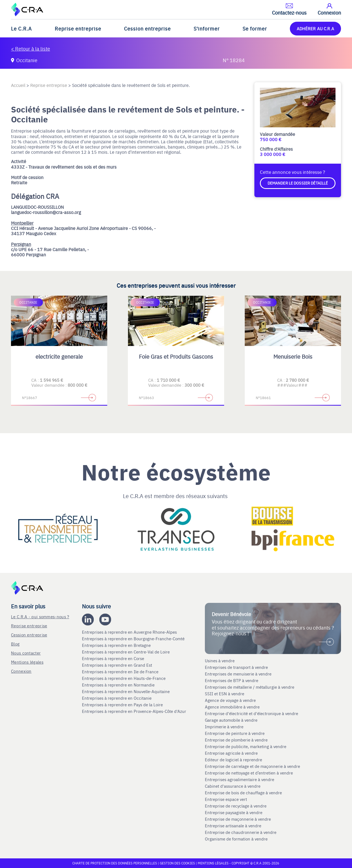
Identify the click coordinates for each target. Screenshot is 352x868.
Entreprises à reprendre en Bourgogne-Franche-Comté (134, 639)
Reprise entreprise (78, 28)
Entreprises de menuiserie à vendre (239, 674)
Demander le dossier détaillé (298, 183)
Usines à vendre (220, 661)
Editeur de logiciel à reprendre (233, 760)
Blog (15, 644)
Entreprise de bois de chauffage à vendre (243, 793)
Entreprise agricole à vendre (231, 753)
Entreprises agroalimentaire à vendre (240, 779)
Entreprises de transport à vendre (236, 667)
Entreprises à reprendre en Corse (114, 658)
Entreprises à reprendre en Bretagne (117, 645)
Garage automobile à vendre (232, 720)
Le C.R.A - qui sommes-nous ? (40, 616)
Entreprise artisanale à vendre (233, 826)
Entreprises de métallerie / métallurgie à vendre (250, 687)
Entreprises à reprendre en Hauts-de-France (124, 678)
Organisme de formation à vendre (236, 839)
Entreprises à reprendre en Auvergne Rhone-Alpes (130, 632)
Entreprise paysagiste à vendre (234, 812)
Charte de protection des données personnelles (115, 863)
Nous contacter (26, 653)
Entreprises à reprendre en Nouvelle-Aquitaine (126, 691)
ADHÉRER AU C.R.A (315, 28)
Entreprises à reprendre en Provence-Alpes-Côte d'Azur (135, 711)
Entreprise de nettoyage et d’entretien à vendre (249, 773)
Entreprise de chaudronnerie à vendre (241, 832)
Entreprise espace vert (226, 799)
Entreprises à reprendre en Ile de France (121, 672)
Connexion (21, 671)
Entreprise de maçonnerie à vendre (238, 819)
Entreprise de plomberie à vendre (236, 740)
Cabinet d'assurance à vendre (233, 786)
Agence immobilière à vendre (233, 707)
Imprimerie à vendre (225, 727)
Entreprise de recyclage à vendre (236, 806)
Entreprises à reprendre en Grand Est (118, 665)
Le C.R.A (21, 28)
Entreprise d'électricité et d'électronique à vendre (251, 713)
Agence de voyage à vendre (231, 700)
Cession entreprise (147, 28)
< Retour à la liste (31, 49)
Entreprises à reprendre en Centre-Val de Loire (126, 652)
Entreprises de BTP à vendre (232, 680)
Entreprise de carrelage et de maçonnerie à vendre (252, 766)
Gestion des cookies (178, 863)
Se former (255, 28)
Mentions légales (27, 662)
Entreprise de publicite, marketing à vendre (246, 746)
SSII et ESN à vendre (225, 694)
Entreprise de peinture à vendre (235, 733)
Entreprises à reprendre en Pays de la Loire (122, 705)
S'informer (207, 28)
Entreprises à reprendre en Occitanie (117, 698)
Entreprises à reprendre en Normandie (119, 685)
